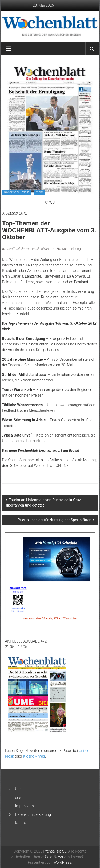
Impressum (25, 806)
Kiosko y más (34, 756)
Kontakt (22, 823)
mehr (39, 192)
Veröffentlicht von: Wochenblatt (28, 249)
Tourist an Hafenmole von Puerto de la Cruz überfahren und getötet (43, 503)
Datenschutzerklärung (33, 814)
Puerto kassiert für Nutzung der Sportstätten (55, 520)
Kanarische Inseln (16, 192)
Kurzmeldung (71, 249)
